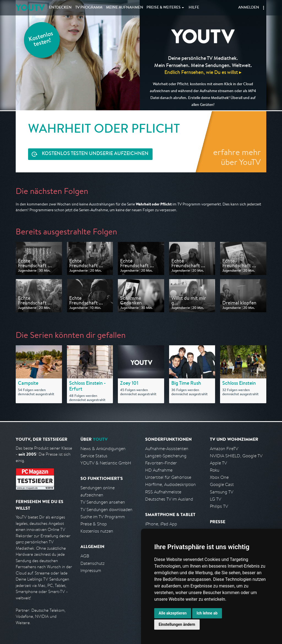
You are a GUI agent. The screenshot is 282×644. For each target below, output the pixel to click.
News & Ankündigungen (103, 449)
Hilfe (194, 8)
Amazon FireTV (224, 449)
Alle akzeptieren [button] (173, 613)
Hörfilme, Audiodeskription (170, 484)
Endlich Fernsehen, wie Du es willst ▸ (203, 72)
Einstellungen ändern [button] (177, 624)
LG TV (215, 499)
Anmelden (249, 8)
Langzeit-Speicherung (166, 456)
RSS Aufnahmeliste (163, 492)
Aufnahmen (125, 8)
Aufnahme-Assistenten (167, 449)
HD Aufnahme (159, 470)
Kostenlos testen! (41, 40)
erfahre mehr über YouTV (237, 157)
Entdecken (60, 8)
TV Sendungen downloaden (106, 510)
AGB (85, 556)
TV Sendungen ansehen (103, 502)
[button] (264, 8)
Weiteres (164, 8)
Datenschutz (93, 563)
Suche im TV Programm (103, 517)
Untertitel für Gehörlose (168, 477)
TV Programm (89, 8)
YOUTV (30, 8)
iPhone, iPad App (161, 524)
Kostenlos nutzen (97, 531)
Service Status (94, 456)
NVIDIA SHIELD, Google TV (236, 456)
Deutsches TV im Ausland (169, 499)
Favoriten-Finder (161, 463)
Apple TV (218, 463)
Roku (215, 470)
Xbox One (219, 477)
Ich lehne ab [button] (207, 613)
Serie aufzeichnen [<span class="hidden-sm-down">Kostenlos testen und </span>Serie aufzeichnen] (95, 154)
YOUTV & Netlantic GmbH (106, 463)
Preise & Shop (94, 524)
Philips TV (219, 506)
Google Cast (222, 484)
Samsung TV (222, 492)
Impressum (91, 570)
